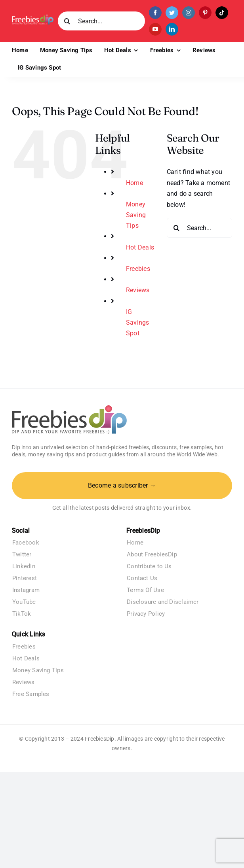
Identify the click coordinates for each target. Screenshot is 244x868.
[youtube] (155, 29)
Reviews (138, 290)
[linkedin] (172, 29)
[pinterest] (205, 13)
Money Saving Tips (136, 215)
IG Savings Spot (138, 322)
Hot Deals (140, 247)
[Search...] (101, 21)
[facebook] (155, 13)
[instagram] (189, 13)
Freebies (138, 269)
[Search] (67, 21)
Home (134, 183)
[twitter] (172, 13)
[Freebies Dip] (33, 17)
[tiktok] (222, 13)
